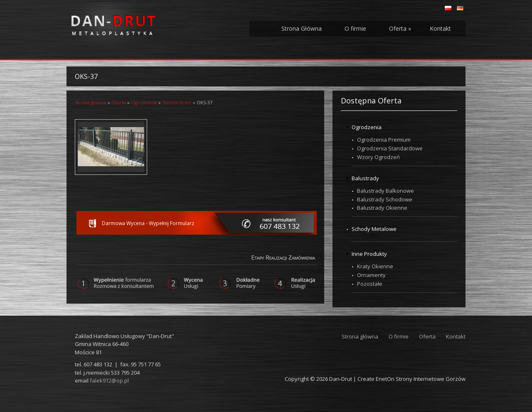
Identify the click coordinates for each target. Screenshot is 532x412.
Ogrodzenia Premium (384, 140)
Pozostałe (370, 284)
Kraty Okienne (375, 266)
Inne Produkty (369, 254)
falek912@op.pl (109, 380)
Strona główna (91, 102)
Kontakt (440, 28)
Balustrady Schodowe (385, 199)
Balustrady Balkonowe (385, 191)
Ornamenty (371, 275)
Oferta (400, 28)
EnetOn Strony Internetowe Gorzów (421, 379)
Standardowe (177, 102)
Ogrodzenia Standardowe (390, 148)
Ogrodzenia (144, 102)
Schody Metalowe (374, 229)
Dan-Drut (341, 379)
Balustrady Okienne (382, 208)
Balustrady (365, 178)
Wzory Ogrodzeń (378, 157)
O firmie (355, 28)
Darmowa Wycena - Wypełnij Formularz (148, 223)
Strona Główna (302, 28)
